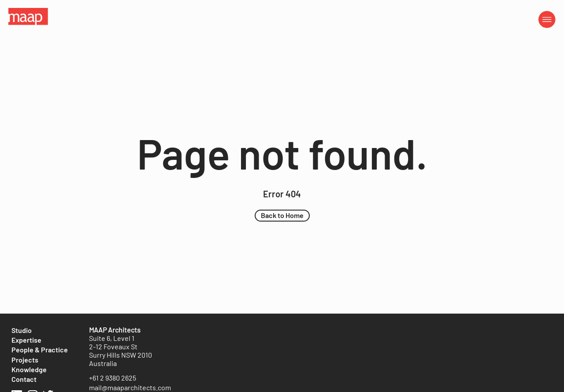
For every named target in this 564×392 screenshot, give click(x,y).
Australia (103, 363)
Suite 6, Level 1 (112, 338)
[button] (282, 215)
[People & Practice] (40, 350)
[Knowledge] (29, 370)
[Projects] (25, 360)
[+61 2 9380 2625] (113, 378)
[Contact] (24, 379)
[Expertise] (26, 340)
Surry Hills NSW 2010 (121, 355)
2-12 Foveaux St (113, 346)
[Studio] (22, 330)
